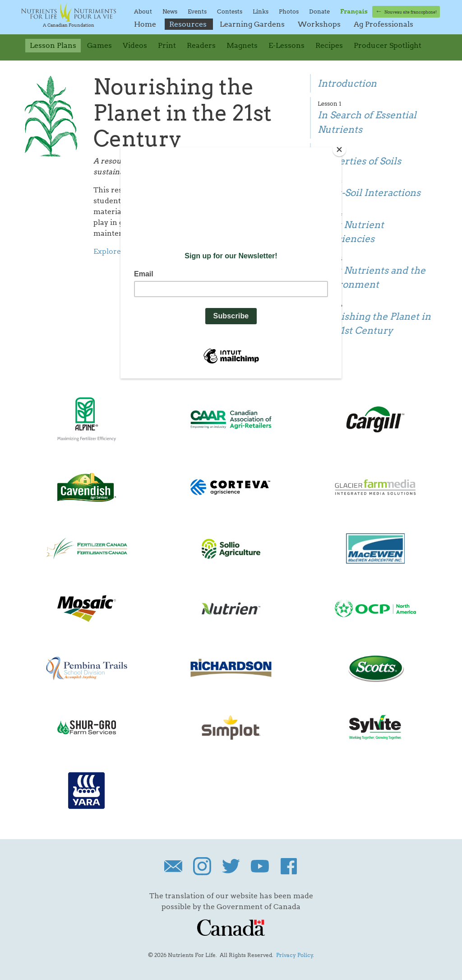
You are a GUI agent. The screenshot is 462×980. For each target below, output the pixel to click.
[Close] (339, 149)
